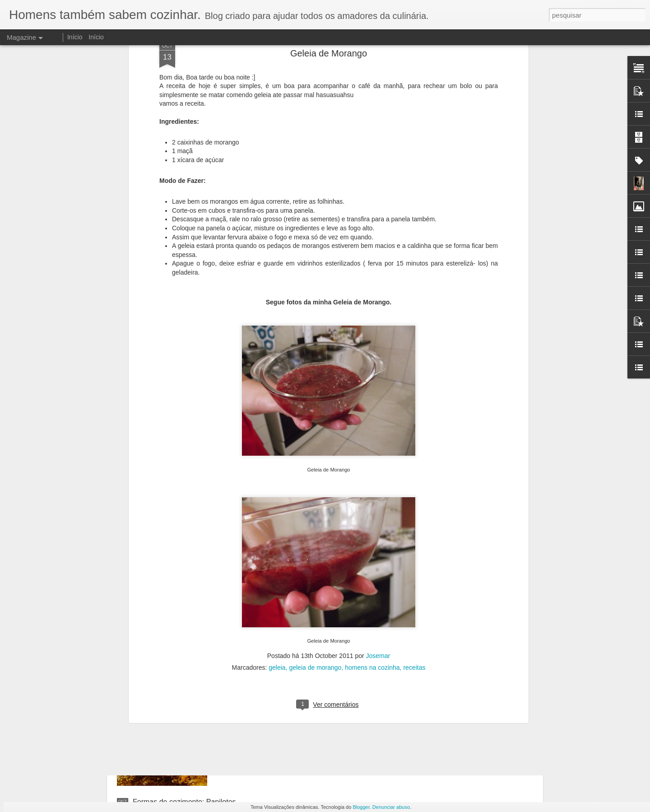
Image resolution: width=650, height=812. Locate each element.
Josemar (378, 503)
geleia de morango (315, 515)
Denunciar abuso (391, 807)
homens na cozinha (372, 515)
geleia (277, 515)
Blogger (361, 807)
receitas (414, 515)
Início (75, 37)
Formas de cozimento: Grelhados (288, 597)
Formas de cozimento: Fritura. (282, 699)
